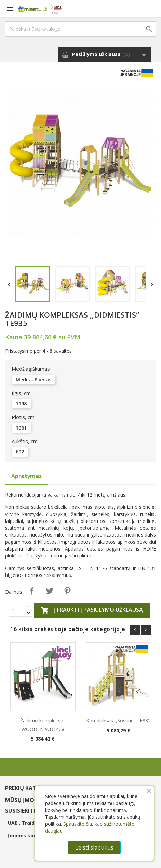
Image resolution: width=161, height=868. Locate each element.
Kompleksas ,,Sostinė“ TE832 (118, 721)
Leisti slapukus (94, 847)
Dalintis (32, 591)
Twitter (50, 591)
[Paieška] (80, 29)
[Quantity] (17, 610)
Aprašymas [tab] (26, 476)
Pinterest (67, 591)
